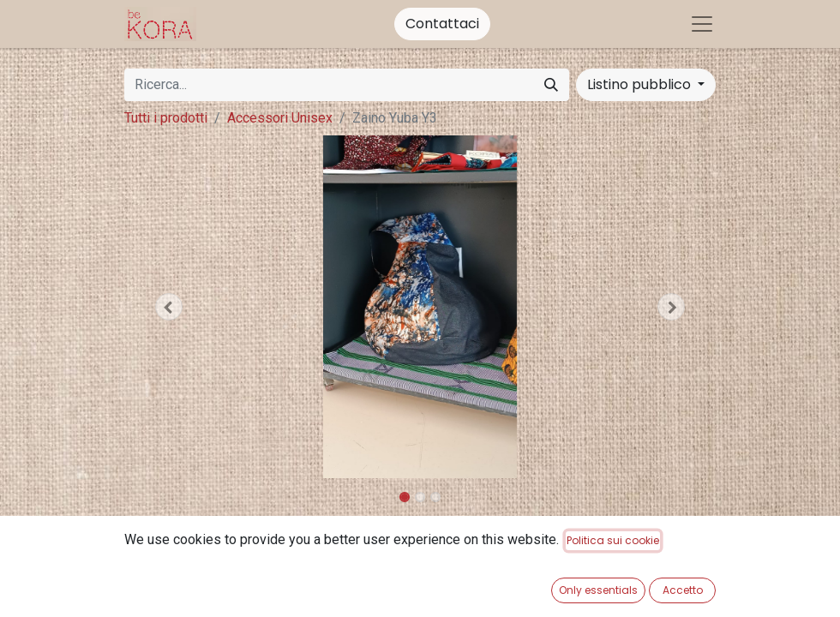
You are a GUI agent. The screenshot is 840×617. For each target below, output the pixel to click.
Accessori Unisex (280, 118)
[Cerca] (551, 85)
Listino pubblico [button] (641, 84)
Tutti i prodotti (166, 118)
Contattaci (442, 24)
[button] (169, 307)
